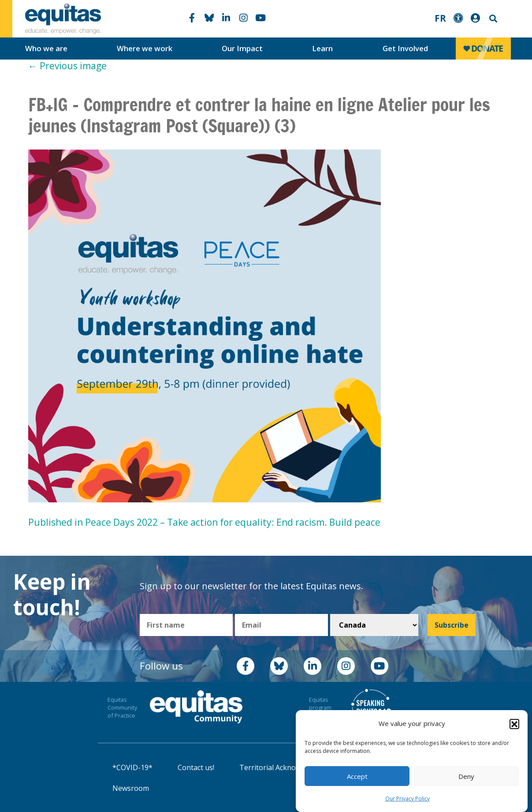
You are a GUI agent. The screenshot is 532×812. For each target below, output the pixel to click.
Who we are (46, 48)
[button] (514, 727)
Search (492, 19)
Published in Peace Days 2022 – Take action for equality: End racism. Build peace (204, 522)
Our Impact (242, 48)
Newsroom (131, 788)
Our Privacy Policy (407, 802)
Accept (357, 779)
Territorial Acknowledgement (288, 767)
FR (440, 18)
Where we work (145, 48)
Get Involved (405, 48)
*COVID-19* (132, 767)
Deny (466, 779)
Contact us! (196, 767)
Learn (322, 48)
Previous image (67, 66)
